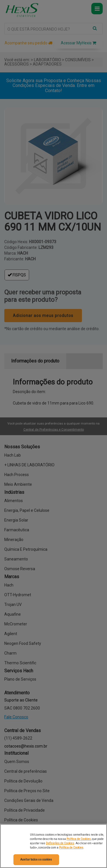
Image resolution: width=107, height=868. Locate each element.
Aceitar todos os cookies (36, 860)
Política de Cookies (79, 839)
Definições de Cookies (60, 843)
